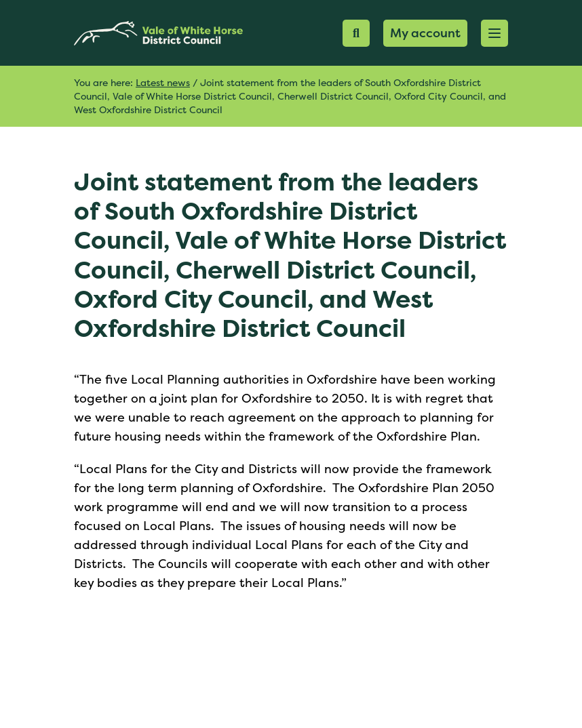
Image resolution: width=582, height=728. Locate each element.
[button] (494, 33)
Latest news (163, 82)
